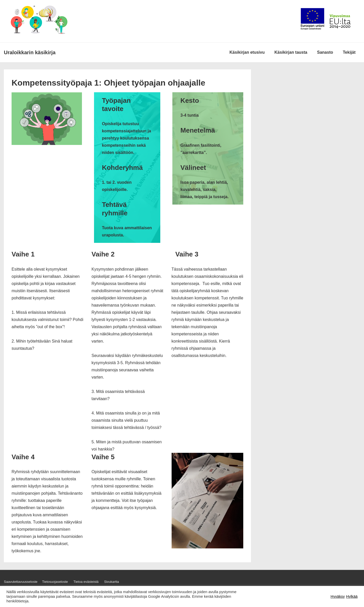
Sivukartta (111, 582)
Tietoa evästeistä (86, 582)
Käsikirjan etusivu (247, 52)
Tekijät (349, 52)
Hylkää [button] (352, 596)
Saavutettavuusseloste (21, 582)
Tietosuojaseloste (55, 582)
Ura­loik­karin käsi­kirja (30, 52)
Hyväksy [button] (338, 596)
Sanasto (325, 52)
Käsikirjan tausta (291, 52)
